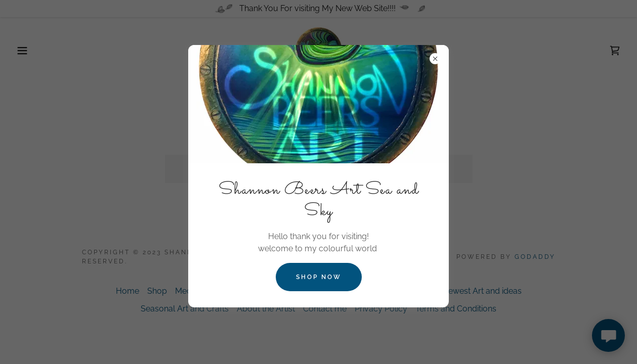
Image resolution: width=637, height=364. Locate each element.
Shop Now (319, 277)
